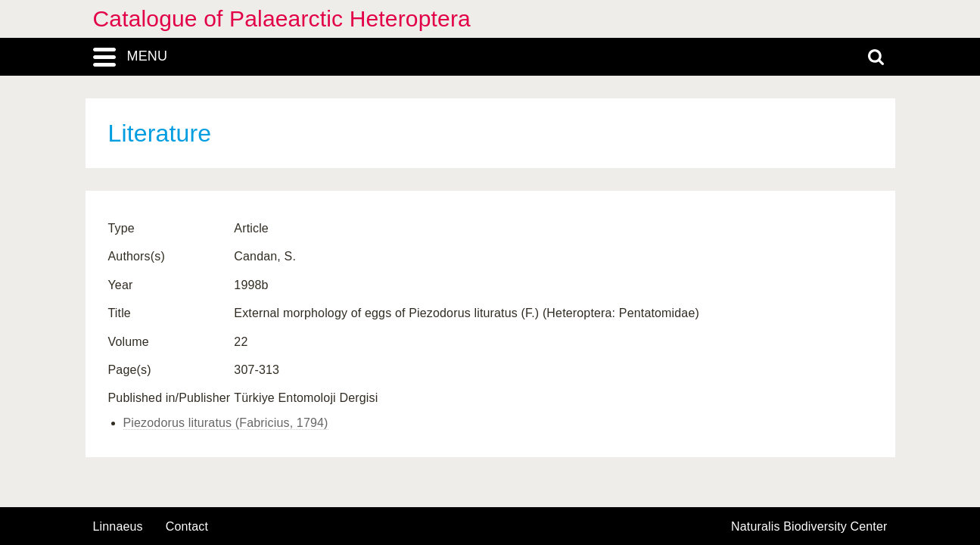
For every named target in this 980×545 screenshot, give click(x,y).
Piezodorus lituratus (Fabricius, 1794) (226, 423)
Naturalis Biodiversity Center (809, 527)
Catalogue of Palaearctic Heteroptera (282, 19)
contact (187, 526)
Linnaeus (118, 527)
